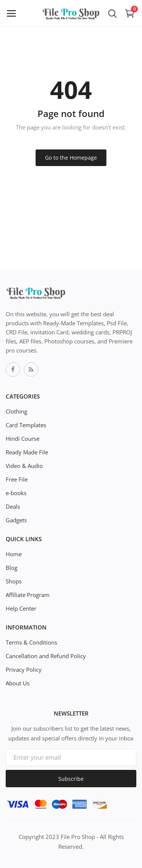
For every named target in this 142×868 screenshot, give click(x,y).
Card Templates (26, 425)
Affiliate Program (28, 595)
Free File (17, 479)
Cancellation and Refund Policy (46, 656)
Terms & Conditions (31, 642)
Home (14, 554)
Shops (14, 581)
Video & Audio (24, 466)
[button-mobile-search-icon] (112, 13)
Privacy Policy (24, 669)
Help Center (21, 608)
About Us (18, 683)
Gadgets (16, 520)
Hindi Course (23, 439)
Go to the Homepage (71, 158)
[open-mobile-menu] (11, 13)
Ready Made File (27, 452)
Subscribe (71, 779)
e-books (16, 493)
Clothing (16, 411)
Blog (12, 568)
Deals (13, 506)
